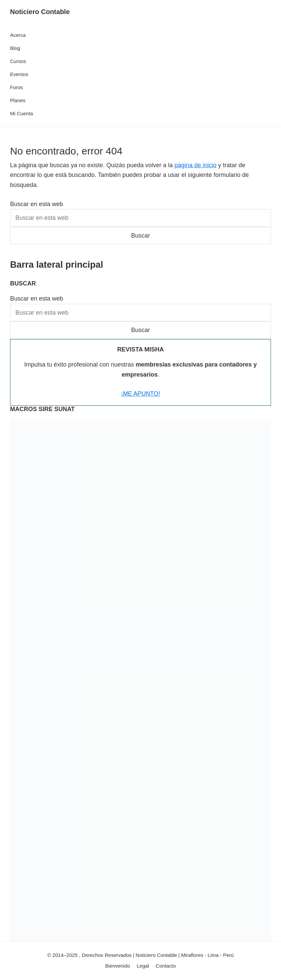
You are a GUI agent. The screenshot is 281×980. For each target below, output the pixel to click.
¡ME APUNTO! (141, 394)
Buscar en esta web (37, 204)
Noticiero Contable (40, 12)
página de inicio (195, 165)
